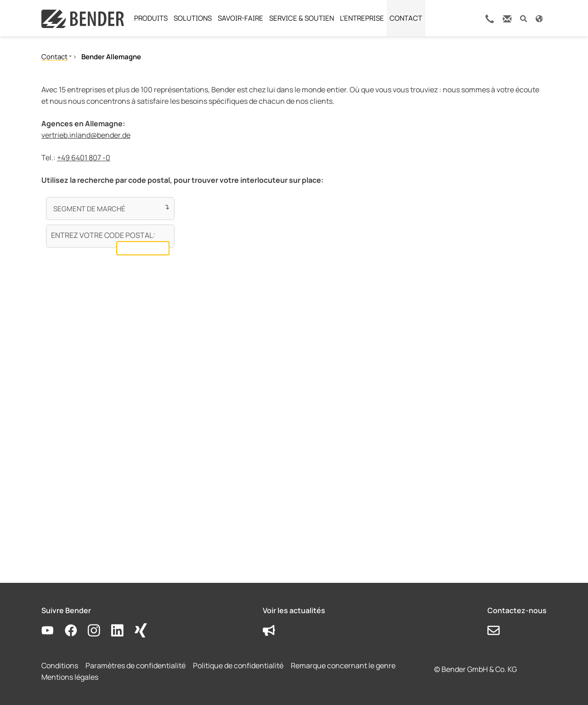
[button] (523, 18)
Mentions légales (70, 677)
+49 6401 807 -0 (84, 158)
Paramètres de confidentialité (136, 666)
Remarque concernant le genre (343, 666)
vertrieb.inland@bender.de (86, 135)
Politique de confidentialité (238, 666)
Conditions (60, 666)
